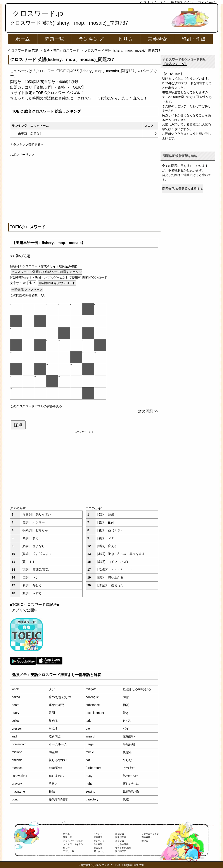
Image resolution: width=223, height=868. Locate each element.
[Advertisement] (84, 188)
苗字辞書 (120, 841)
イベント (98, 834)
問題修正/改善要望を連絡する (183, 189)
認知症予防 (121, 851)
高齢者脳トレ (148, 837)
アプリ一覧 (69, 851)
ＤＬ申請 (98, 844)
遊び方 (145, 841)
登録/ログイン (182, 3)
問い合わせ (99, 851)
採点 (18, 425)
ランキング (91, 39)
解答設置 (98, 848)
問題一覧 (54, 39)
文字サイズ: (19, 283)
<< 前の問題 (20, 256)
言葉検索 (157, 39)
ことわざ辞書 (122, 844)
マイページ (207, 3)
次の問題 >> (148, 411)
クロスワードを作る (73, 844)
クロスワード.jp (38, 13)
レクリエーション (150, 834)
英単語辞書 (121, 837)
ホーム (23, 39)
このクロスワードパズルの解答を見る (36, 406)
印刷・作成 (194, 39)
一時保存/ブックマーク (27, 289)
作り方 (126, 39)
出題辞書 (120, 834)
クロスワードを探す (73, 841)
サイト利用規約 (123, 848)
